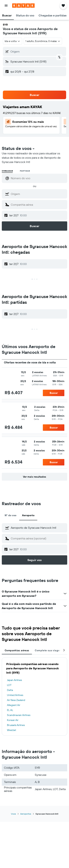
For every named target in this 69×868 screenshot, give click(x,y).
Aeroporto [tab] (28, 515)
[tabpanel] (34, 696)
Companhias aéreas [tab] (17, 650)
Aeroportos (26, 814)
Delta (10, 690)
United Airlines (15, 695)
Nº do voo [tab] (10, 515)
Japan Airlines (14, 680)
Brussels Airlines (16, 725)
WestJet (12, 730)
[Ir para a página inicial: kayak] (23, 6)
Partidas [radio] (25, 171)
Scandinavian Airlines (19, 715)
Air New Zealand (16, 700)
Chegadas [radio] (7, 171)
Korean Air (13, 720)
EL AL (10, 710)
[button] (6, 6)
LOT (9, 685)
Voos (13, 814)
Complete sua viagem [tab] (48, 650)
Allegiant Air (14, 705)
